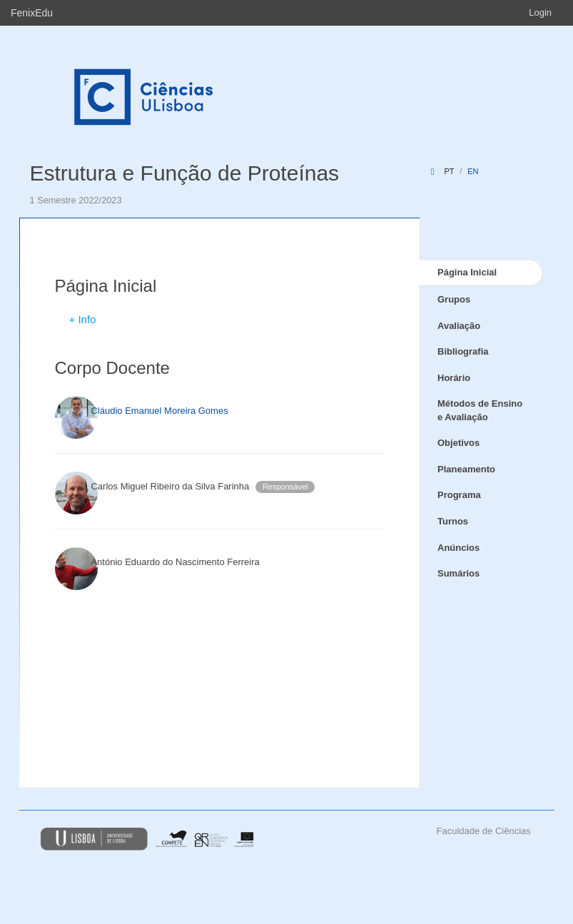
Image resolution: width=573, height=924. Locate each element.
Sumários (458, 573)
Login (540, 12)
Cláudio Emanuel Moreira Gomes (159, 411)
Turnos (453, 521)
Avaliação (459, 326)
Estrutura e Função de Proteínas (185, 173)
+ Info (83, 319)
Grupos (454, 299)
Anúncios (458, 548)
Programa (459, 495)
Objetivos (458, 443)
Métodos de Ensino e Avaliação (480, 410)
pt (449, 171)
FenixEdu (32, 13)
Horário (454, 378)
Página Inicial (467, 272)
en (473, 171)
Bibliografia (463, 351)
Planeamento (466, 469)
